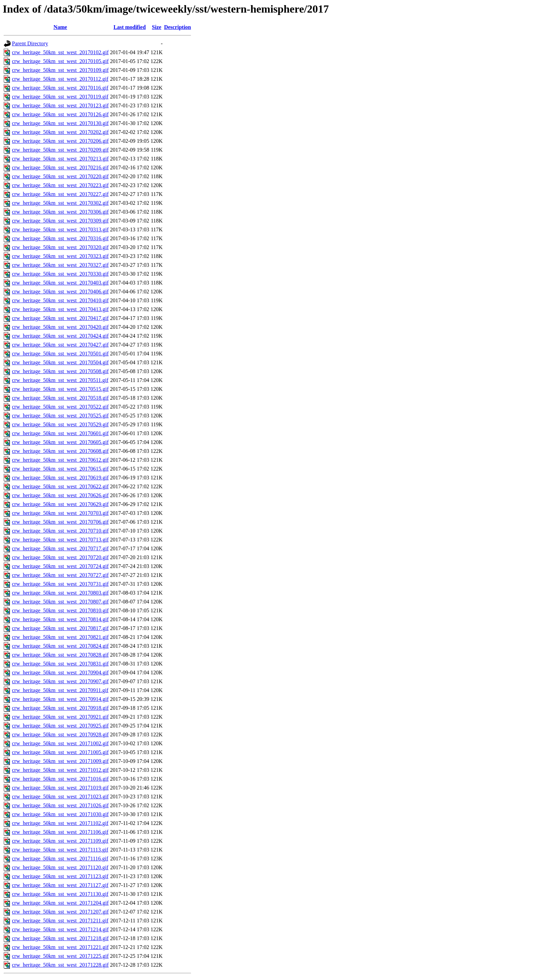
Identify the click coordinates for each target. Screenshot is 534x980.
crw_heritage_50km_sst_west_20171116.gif (60, 859)
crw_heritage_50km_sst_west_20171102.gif (60, 823)
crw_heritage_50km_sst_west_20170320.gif (60, 247)
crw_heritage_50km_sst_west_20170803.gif (60, 593)
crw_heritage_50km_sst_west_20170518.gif (60, 398)
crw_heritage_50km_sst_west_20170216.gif (60, 167)
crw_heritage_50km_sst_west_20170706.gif (60, 522)
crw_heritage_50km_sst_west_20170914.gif (60, 699)
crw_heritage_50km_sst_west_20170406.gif (60, 292)
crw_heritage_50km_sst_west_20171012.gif (60, 770)
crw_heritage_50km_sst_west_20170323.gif (60, 256)
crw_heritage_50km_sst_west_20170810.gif (60, 610)
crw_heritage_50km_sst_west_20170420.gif (60, 327)
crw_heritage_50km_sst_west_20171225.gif (60, 956)
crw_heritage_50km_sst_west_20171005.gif (60, 752)
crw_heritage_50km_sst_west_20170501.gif (60, 354)
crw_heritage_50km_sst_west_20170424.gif (60, 336)
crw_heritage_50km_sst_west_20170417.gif (60, 318)
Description (178, 27)
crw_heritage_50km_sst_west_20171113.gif (60, 850)
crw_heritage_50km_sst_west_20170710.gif (60, 531)
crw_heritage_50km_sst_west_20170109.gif (60, 70)
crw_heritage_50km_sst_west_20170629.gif (60, 504)
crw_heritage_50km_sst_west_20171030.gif (60, 814)
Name (60, 27)
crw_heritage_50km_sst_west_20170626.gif (60, 495)
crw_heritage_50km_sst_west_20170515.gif (60, 389)
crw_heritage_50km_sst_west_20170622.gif (60, 486)
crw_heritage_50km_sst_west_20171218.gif (60, 938)
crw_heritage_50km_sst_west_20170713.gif (60, 540)
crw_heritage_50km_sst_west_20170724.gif (60, 566)
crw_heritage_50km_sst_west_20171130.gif (60, 894)
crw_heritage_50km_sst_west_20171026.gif (60, 805)
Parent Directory (30, 43)
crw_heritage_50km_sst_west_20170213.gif (60, 159)
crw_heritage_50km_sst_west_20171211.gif (60, 921)
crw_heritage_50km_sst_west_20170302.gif (60, 203)
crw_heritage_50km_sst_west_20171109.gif (60, 841)
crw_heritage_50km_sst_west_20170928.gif (60, 734)
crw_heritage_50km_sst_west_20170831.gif (60, 664)
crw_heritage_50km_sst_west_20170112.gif (60, 79)
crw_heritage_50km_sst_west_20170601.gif (60, 433)
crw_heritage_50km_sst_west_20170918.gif (60, 708)
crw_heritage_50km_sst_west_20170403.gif (60, 283)
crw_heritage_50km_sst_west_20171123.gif (60, 876)
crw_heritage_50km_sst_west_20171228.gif (60, 965)
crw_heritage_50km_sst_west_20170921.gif (60, 717)
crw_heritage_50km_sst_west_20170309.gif (60, 221)
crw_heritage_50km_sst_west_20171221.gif (60, 947)
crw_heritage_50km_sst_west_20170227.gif (60, 194)
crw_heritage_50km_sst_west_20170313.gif (60, 229)
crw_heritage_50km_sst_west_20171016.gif (60, 779)
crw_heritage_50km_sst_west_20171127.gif (60, 885)
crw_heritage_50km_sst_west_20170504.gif (60, 362)
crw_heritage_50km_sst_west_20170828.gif (60, 655)
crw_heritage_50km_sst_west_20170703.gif (60, 513)
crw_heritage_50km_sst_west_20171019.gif (60, 788)
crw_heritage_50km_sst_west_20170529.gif (60, 424)
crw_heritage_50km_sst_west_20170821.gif (60, 637)
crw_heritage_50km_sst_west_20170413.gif (60, 309)
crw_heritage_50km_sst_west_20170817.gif (60, 628)
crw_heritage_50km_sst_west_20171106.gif (60, 832)
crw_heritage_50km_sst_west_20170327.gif (60, 265)
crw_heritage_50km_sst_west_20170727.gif (60, 575)
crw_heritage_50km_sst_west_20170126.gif (60, 114)
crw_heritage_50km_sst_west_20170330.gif (60, 274)
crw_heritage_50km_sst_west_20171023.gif (60, 797)
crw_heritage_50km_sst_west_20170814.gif (60, 619)
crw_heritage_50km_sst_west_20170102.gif (60, 52)
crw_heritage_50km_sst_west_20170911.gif (60, 690)
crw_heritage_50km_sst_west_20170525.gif (60, 416)
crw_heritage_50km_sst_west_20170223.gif (60, 185)
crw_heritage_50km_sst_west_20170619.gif (60, 478)
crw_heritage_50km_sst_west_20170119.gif (60, 97)
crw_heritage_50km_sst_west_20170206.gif (60, 141)
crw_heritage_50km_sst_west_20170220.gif (60, 176)
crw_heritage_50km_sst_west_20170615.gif (60, 469)
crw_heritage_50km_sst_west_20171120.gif (60, 867)
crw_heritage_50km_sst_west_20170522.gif (60, 407)
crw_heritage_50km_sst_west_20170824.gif (60, 646)
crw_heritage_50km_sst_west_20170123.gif (60, 105)
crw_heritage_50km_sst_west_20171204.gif (60, 903)
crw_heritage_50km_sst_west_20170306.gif (60, 212)
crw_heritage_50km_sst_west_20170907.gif (60, 681)
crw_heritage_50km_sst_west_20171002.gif (60, 743)
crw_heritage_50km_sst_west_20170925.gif (60, 726)
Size (157, 27)
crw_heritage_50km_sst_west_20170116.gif (60, 88)
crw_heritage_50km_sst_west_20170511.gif (60, 380)
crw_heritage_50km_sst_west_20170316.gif (60, 238)
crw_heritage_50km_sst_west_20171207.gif (60, 912)
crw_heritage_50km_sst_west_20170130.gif (60, 123)
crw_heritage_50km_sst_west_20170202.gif (60, 132)
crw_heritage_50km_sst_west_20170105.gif (60, 61)
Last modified (130, 27)
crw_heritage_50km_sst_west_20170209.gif (60, 150)
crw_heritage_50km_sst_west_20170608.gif (60, 451)
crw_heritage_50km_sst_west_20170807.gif (60, 602)
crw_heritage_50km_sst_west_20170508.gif (60, 371)
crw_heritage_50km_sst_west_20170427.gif (60, 345)
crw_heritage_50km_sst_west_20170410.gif (60, 300)
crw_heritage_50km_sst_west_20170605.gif (60, 442)
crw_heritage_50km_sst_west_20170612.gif (60, 460)
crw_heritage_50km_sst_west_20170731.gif (60, 584)
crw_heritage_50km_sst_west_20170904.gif (60, 672)
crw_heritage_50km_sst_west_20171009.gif (60, 761)
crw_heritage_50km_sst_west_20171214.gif (60, 929)
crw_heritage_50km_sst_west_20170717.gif (60, 548)
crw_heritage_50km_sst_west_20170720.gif (60, 557)
